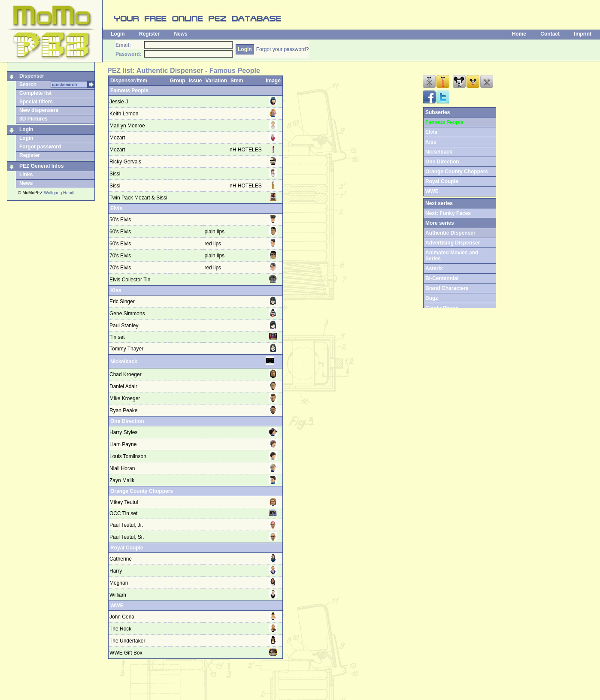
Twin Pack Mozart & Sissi (138, 198)
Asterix (434, 269)
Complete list (35, 93)
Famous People (129, 91)
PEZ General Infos (41, 166)
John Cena (122, 617)
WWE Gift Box (126, 653)
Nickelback (124, 362)
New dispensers (39, 110)
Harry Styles (123, 432)
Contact (550, 34)
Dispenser (32, 76)
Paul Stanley (124, 326)
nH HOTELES (246, 150)
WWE (117, 606)
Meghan (119, 583)
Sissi (115, 174)
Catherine (121, 559)
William (118, 595)
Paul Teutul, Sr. (127, 537)
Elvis (116, 208)
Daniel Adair (123, 386)
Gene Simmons (127, 314)
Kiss (116, 290)
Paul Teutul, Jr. (126, 525)
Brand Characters (447, 288)
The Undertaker (127, 641)
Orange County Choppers (142, 491)
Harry (116, 571)
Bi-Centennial (442, 278)
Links (26, 175)
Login (118, 34)
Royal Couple (127, 548)
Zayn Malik (122, 480)
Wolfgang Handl (59, 193)
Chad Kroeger (126, 374)
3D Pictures (33, 119)
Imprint (583, 34)
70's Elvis (120, 256)
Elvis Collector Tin (130, 280)
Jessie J (119, 102)
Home (519, 34)
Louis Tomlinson (128, 456)
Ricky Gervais (125, 162)
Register (149, 34)
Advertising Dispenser (453, 243)
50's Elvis (120, 220)
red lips (213, 244)
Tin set (117, 337)
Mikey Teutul (124, 502)
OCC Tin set (123, 513)
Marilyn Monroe (127, 126)
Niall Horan (122, 468)
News (180, 34)
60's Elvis (120, 232)
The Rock (120, 629)
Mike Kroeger (125, 398)
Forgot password (40, 147)
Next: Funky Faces (448, 213)
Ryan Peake (123, 410)
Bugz (432, 298)
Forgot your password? (283, 49)
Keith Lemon (124, 114)
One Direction (127, 421)
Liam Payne (123, 444)
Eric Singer (122, 302)
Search (28, 84)
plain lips (215, 232)
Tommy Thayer (126, 349)
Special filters (36, 102)
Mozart (117, 138)
